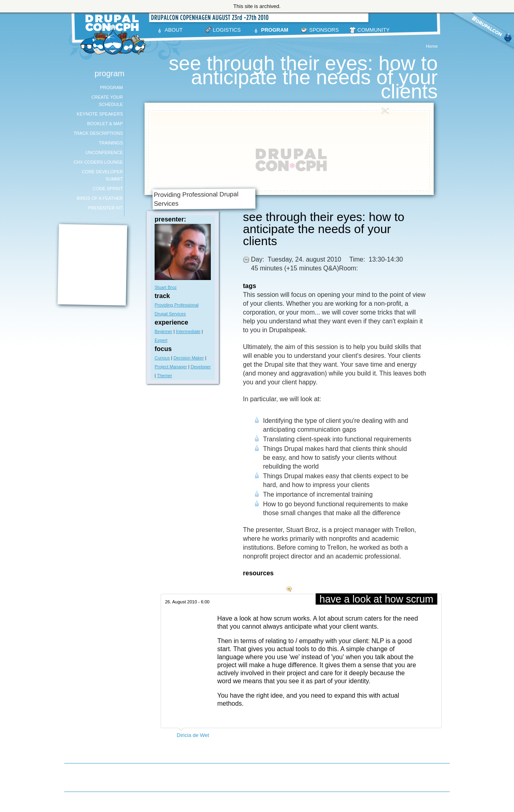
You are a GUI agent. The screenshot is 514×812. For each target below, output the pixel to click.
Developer (201, 367)
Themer (165, 376)
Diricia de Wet (193, 735)
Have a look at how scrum (376, 599)
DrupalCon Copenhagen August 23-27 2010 (114, 35)
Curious (162, 358)
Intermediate (188, 331)
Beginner (163, 331)
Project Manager (171, 367)
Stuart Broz (166, 287)
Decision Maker (189, 358)
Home (432, 46)
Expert (161, 340)
